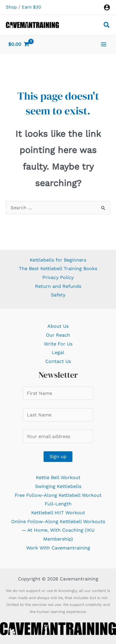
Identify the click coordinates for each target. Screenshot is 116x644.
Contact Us (58, 361)
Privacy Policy (58, 277)
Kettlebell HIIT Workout (58, 513)
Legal (58, 352)
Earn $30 (31, 7)
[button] (107, 26)
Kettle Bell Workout (58, 477)
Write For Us (58, 344)
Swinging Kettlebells (58, 486)
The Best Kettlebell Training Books (58, 269)
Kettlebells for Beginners (58, 260)
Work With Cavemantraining (58, 548)
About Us (58, 326)
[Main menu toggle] (104, 44)
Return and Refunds (58, 286)
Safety (58, 295)
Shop (11, 7)
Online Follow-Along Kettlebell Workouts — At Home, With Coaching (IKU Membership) (58, 530)
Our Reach (58, 335)
